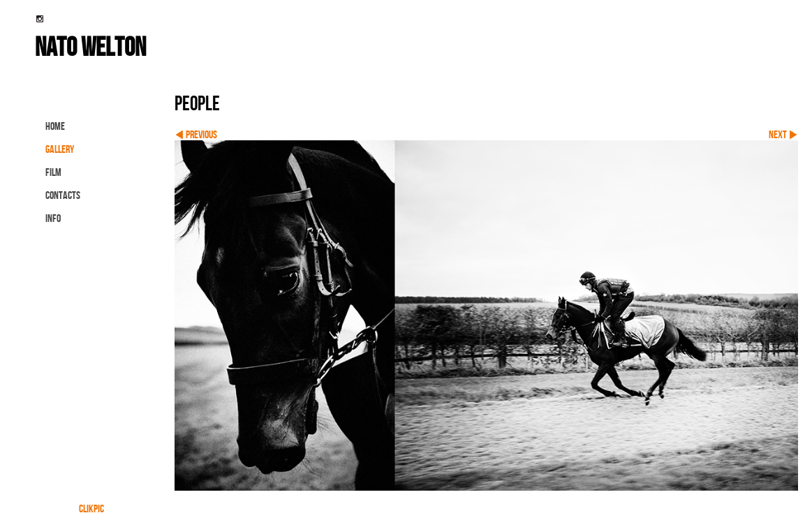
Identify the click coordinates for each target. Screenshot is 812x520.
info (53, 218)
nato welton (90, 46)
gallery (60, 149)
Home (55, 126)
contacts (63, 195)
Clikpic (91, 508)
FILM (53, 172)
